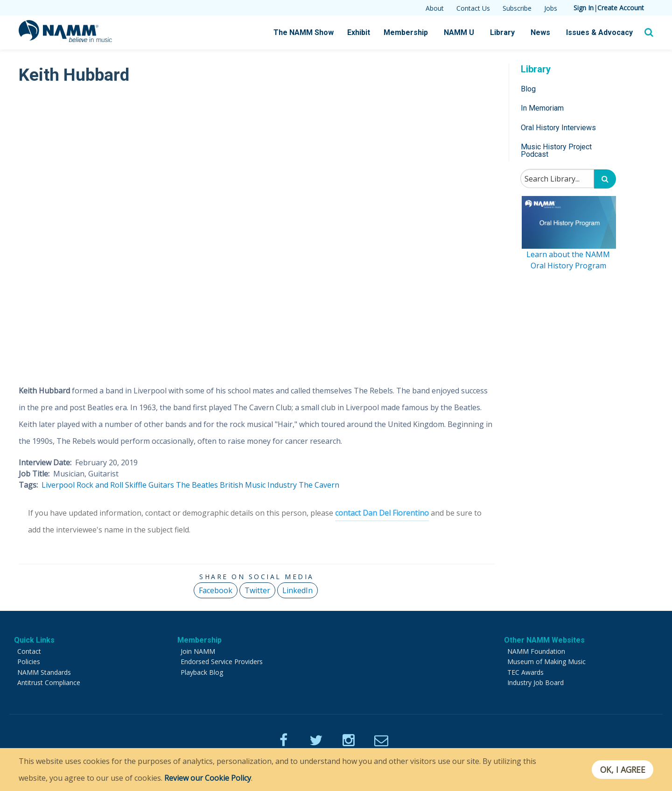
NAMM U (459, 32)
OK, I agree (622, 770)
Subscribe (517, 8)
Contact (29, 651)
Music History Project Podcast (556, 150)
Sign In (584, 8)
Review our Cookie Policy (208, 778)
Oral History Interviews (558, 128)
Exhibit (359, 32)
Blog (528, 89)
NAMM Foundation (536, 651)
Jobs (551, 8)
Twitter (257, 590)
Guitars (161, 485)
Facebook (216, 590)
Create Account (621, 8)
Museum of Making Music (546, 661)
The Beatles (197, 485)
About (435, 8)
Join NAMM (198, 651)
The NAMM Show (304, 32)
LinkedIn (297, 590)
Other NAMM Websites (544, 640)
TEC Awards (525, 672)
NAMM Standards (44, 672)
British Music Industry (258, 485)
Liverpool (58, 485)
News (540, 32)
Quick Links (34, 640)
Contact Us (473, 8)
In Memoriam (542, 108)
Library (502, 32)
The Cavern (319, 485)
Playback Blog (202, 672)
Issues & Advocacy (599, 32)
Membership (406, 32)
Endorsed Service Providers (222, 661)
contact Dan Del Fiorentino (382, 513)
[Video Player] (257, 230)
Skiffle (136, 485)
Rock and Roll (100, 485)
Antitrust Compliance (49, 682)
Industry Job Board (535, 682)
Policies (29, 661)
